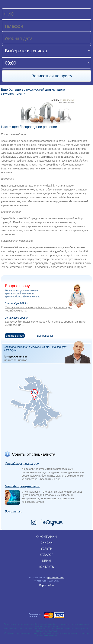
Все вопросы (45, 336)
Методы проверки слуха (22, 486)
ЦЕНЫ (46, 561)
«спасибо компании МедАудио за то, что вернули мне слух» (47, 353)
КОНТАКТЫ (46, 567)
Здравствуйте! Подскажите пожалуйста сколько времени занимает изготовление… (46, 323)
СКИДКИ (46, 543)
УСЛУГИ (46, 549)
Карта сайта (47, 585)
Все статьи (14, 511)
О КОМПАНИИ (47, 537)
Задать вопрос (15, 336)
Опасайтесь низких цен (22, 464)
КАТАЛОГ (47, 555)
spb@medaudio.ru (56, 578)
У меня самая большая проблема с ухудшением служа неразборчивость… (38, 309)
